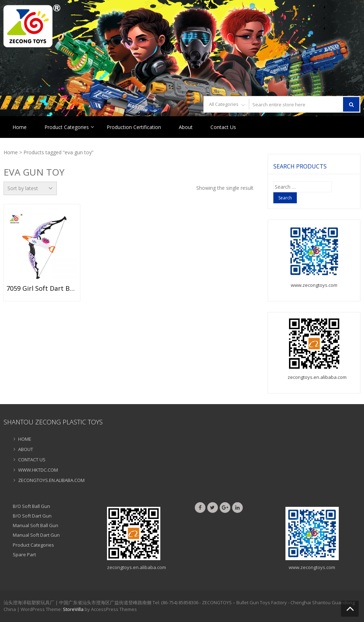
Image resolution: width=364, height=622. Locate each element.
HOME (25, 439)
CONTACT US (32, 460)
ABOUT (26, 449)
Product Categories (67, 127)
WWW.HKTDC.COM (38, 470)
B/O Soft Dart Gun (32, 516)
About (186, 127)
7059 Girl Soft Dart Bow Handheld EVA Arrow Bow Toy (42, 289)
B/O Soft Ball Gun (31, 506)
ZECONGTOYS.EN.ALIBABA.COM (51, 480)
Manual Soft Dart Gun (36, 535)
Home (20, 127)
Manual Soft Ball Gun (36, 525)
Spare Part (24, 554)
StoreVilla (73, 609)
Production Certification (134, 127)
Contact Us (223, 127)
